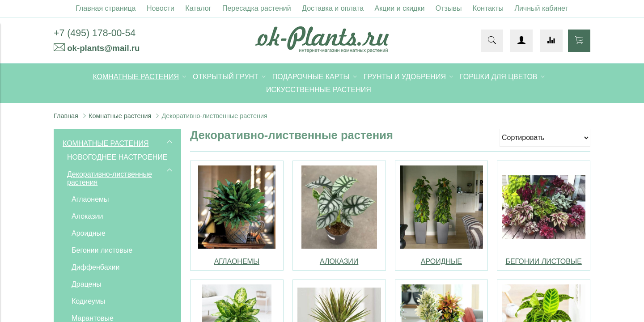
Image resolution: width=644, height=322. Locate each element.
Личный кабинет (541, 8)
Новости (161, 8)
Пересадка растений (257, 8)
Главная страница (106, 8)
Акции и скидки (400, 8)
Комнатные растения (120, 116)
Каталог (198, 8)
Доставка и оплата (333, 8)
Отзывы (449, 8)
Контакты (488, 8)
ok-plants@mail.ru (103, 48)
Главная (66, 116)
